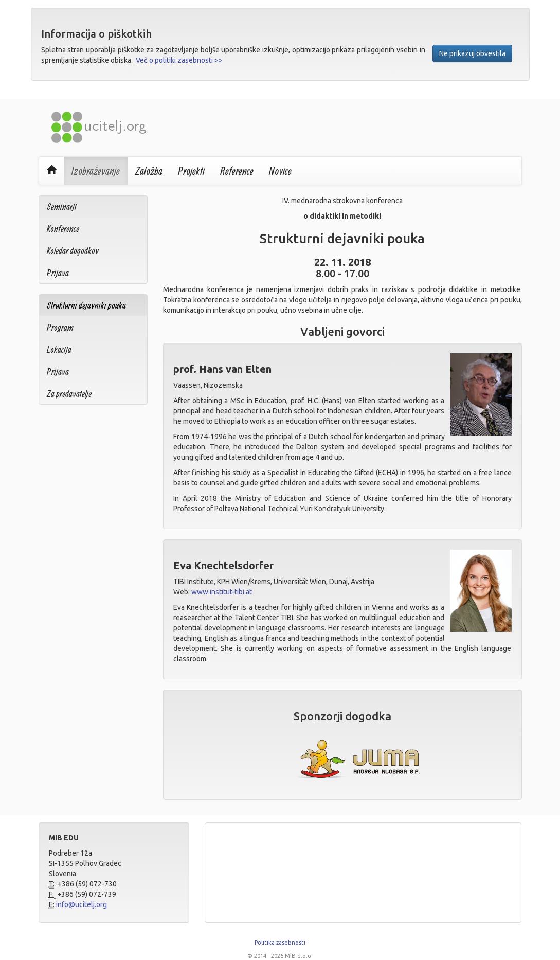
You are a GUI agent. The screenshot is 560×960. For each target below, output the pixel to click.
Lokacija (59, 349)
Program (60, 327)
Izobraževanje (96, 171)
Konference (63, 229)
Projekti (191, 171)
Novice (280, 171)
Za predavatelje (69, 394)
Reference (237, 171)
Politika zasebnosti (280, 943)
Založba (149, 171)
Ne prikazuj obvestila (472, 53)
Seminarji (62, 206)
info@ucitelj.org (82, 904)
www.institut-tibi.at (222, 592)
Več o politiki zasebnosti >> (179, 60)
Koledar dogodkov (73, 251)
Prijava (58, 273)
